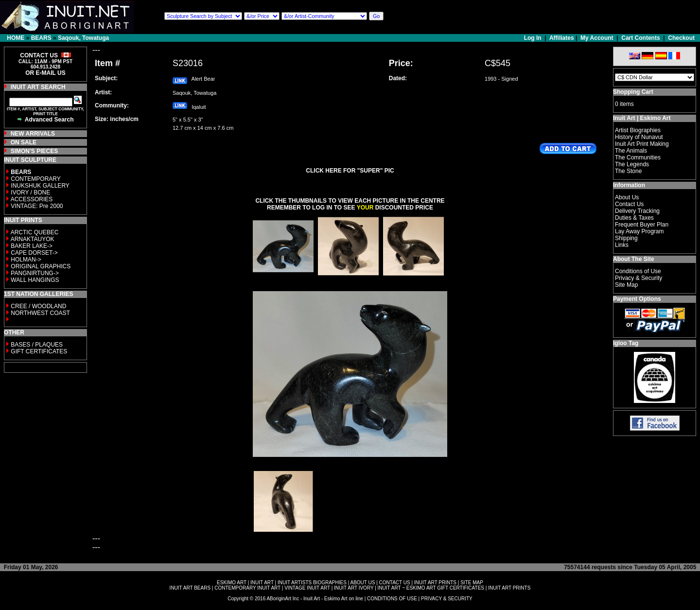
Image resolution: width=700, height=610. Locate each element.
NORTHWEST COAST (40, 313)
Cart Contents (640, 38)
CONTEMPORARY (35, 179)
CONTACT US (395, 583)
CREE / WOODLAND (38, 306)
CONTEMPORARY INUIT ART (247, 588)
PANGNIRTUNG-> (35, 273)
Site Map (626, 285)
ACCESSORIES (32, 199)
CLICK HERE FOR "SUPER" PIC (350, 171)
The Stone (628, 171)
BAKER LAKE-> (32, 246)
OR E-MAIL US (45, 73)
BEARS (41, 38)
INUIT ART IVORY (354, 588)
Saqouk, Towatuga (83, 38)
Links (622, 245)
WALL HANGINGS (35, 280)
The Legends (632, 164)
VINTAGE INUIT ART (307, 588)
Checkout (681, 38)
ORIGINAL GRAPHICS (41, 266)
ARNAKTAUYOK (33, 239)
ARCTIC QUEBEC (35, 232)
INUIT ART (262, 583)
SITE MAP (472, 583)
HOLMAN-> (26, 260)
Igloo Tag (626, 343)
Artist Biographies (638, 130)
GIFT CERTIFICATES (39, 351)
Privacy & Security (639, 278)
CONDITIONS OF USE (392, 599)
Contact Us (629, 204)
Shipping (626, 238)
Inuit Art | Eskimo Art (642, 118)
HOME (16, 38)
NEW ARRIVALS (33, 134)
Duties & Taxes (634, 218)
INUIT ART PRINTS (435, 583)
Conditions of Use (638, 271)
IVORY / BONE (30, 192)
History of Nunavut (639, 137)
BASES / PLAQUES (37, 345)
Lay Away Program (639, 231)
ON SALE (24, 142)
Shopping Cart (633, 92)
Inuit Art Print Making (642, 144)
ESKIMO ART (232, 583)
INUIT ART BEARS (190, 588)
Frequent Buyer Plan (642, 225)
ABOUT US (362, 583)
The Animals (631, 151)
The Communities (638, 157)
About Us (627, 197)
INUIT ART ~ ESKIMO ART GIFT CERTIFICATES (431, 588)
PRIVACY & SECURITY (447, 599)
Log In (534, 38)
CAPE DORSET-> (34, 253)
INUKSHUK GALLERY (40, 186)
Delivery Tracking (637, 211)
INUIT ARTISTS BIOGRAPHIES (312, 583)
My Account (597, 38)
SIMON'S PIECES (35, 151)
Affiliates (562, 38)
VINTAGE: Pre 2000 (37, 206)
